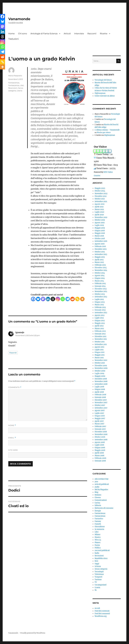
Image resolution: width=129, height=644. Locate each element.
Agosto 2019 (100, 223)
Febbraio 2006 (100, 458)
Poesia (97, 545)
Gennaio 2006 (100, 461)
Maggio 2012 (100, 323)
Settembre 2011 (101, 344)
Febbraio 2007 (100, 426)
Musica (98, 537)
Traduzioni (13, 39)
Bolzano (98, 495)
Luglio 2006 (99, 445)
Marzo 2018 (99, 236)
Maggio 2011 (100, 355)
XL (96, 590)
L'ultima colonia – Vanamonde (107, 130)
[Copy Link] (77, 299)
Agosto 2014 (100, 276)
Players (98, 542)
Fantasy (98, 521)
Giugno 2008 (100, 389)
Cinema (98, 497)
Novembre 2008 (101, 381)
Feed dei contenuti (102, 611)
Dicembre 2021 (101, 196)
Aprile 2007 (99, 421)
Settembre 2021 (101, 201)
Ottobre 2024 (100, 191)
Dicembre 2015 (101, 249)
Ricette (104, 34)
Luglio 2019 (99, 225)
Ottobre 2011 (100, 342)
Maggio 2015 (100, 257)
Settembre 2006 (101, 440)
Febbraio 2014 (100, 283)
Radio (97, 553)
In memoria (99, 529)
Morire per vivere (104, 133)
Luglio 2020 (99, 212)
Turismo (98, 580)
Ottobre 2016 (100, 239)
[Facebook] (33, 299)
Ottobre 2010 (100, 363)
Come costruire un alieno (105, 96)
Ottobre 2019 (100, 220)
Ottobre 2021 (100, 199)
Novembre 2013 (101, 291)
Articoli (67, 34)
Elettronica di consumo (104, 508)
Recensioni (13, 88)
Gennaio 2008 (100, 397)
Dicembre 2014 (101, 268)
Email (12, 438)
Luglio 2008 (99, 387)
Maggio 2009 (100, 376)
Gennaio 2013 (100, 310)
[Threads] (53, 299)
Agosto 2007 (100, 411)
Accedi (97, 608)
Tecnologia (99, 572)
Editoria (98, 505)
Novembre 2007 (101, 403)
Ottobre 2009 (100, 371)
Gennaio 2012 (100, 334)
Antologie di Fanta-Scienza (44, 34)
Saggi (97, 564)
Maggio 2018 (100, 233)
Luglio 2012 (99, 318)
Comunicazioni (101, 500)
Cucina (97, 503)
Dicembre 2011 (100, 336)
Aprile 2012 (99, 326)
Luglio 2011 (99, 350)
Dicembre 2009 (101, 366)
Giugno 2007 (100, 416)
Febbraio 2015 (100, 265)
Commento (15, 387)
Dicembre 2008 (101, 379)
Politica (98, 548)
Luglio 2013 (99, 299)
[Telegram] (68, 299)
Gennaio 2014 (100, 286)
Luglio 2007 (99, 413)
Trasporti (98, 577)
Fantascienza (14, 83)
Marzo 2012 (99, 328)
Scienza (98, 566)
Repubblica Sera (101, 558)
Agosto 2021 (100, 204)
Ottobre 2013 (100, 294)
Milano (97, 535)
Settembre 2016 (101, 241)
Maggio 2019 (100, 228)
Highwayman (100, 93)
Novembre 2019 (101, 217)
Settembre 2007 (101, 408)
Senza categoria (101, 569)
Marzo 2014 (99, 281)
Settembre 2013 (101, 297)
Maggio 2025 (100, 188)
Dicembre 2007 (101, 400)
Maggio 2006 (100, 450)
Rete (96, 561)
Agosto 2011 (99, 347)
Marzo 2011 (99, 358)
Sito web (13, 450)
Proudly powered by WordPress (33, 633)
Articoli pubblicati (102, 484)
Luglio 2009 (99, 373)
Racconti (92, 34)
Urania (20, 91)
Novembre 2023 (101, 194)
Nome (12, 425)
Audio (97, 487)
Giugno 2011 (100, 352)
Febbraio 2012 (100, 331)
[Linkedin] (48, 299)
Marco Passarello (15, 76)
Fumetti (98, 524)
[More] (82, 299)
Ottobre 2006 (100, 437)
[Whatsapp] (63, 299)
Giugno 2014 (100, 278)
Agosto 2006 (100, 442)
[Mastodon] (43, 299)
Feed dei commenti (102, 614)
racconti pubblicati (102, 550)
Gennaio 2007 (100, 429)
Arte (96, 482)
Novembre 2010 (101, 360)
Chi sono (23, 34)
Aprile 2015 (99, 260)
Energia (98, 511)
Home (11, 34)
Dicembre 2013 (101, 289)
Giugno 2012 (100, 321)
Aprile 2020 (99, 215)
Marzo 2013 (99, 305)
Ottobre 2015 (100, 252)
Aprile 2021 (99, 207)
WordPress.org (101, 616)
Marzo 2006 (99, 456)
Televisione (99, 574)
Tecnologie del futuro (103, 80)
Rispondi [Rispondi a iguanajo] (13, 353)
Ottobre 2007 (100, 405)
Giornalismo (100, 527)
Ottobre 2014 (100, 273)
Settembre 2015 (101, 254)
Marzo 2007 (99, 424)
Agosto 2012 (100, 315)
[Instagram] (58, 299)
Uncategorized (100, 585)
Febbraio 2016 (100, 246)
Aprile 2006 (99, 453)
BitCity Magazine (101, 490)
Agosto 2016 (100, 244)
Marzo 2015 (99, 262)
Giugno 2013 (100, 302)
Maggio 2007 (100, 418)
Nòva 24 (98, 540)
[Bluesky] (38, 299)
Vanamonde (19, 19)
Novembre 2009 (101, 368)
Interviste (79, 34)
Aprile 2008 (99, 392)
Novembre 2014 (101, 270)
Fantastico (99, 519)
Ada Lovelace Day (101, 479)
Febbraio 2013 (100, 307)
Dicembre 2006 (101, 432)
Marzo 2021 (99, 209)
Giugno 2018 (100, 231)
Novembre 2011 (101, 339)
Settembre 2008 (101, 384)
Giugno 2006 (100, 448)
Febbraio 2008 (100, 395)
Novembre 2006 (101, 434)
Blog (96, 492)
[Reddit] (72, 299)
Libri (22, 85)
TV (96, 582)
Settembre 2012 (101, 313)
